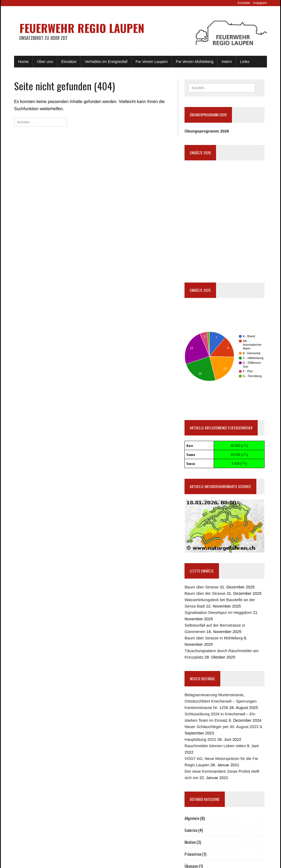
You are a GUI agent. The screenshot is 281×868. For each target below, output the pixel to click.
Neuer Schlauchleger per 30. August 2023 (221, 727)
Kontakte (244, 3)
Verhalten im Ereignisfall (106, 61)
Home (23, 61)
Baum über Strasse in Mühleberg (214, 638)
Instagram (260, 3)
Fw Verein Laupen (152, 61)
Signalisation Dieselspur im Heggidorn (218, 612)
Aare (190, 445)
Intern (227, 61)
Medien (190, 842)
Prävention (193, 854)
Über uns (45, 61)
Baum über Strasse (201, 587)
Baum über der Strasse (205, 593)
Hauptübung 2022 (200, 739)
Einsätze (69, 61)
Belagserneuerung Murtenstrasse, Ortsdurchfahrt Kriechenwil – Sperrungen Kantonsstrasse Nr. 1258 (221, 701)
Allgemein (192, 818)
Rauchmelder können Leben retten (215, 746)
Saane (191, 454)
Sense (191, 463)
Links (245, 61)
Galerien (191, 830)
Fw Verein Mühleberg (195, 61)
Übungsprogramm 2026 (207, 131)
